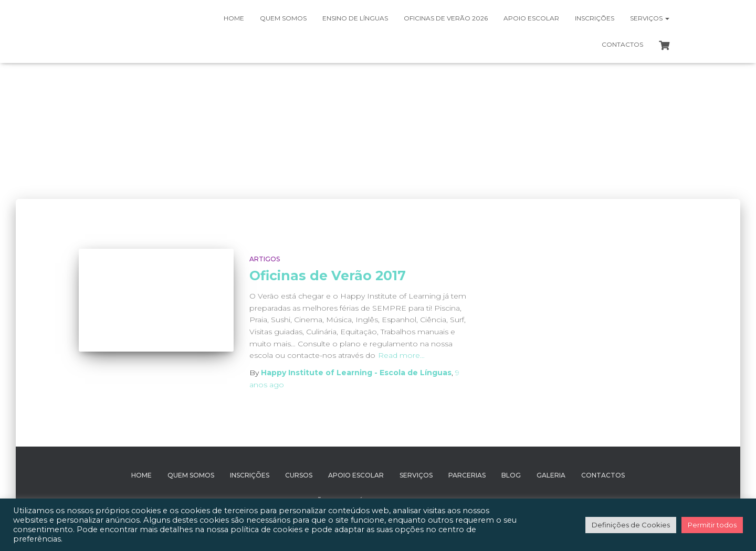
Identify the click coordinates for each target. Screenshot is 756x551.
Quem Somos (191, 475)
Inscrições (595, 18)
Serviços (650, 18)
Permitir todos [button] (712, 525)
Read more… (401, 355)
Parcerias (467, 475)
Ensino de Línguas (355, 18)
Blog (511, 475)
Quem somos (283, 18)
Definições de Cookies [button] (631, 525)
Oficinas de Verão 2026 (446, 18)
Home (234, 18)
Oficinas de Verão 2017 (328, 275)
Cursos (299, 475)
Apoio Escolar (531, 18)
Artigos (265, 259)
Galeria (551, 475)
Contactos (622, 44)
